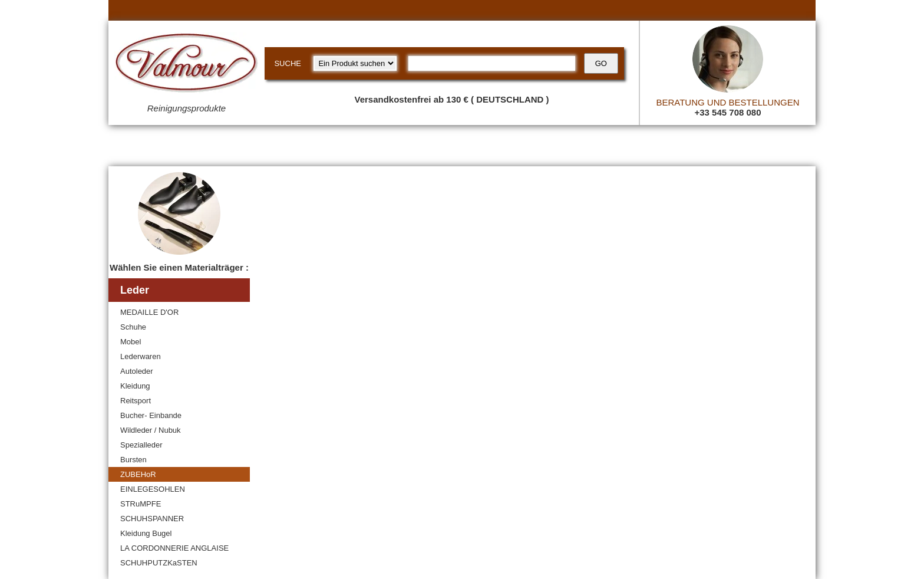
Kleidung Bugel (146, 533)
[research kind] (355, 63)
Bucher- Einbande (151, 415)
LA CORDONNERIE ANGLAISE (174, 548)
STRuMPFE (141, 504)
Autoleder (137, 371)
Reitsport (136, 401)
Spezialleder (141, 445)
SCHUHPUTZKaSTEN (159, 563)
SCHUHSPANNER (152, 519)
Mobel (131, 342)
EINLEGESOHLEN (153, 489)
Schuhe (133, 327)
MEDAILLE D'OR (149, 312)
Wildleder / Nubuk (151, 430)
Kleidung (135, 386)
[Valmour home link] (187, 65)
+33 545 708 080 (727, 112)
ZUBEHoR (138, 474)
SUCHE (288, 63)
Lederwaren (141, 356)
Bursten (133, 460)
